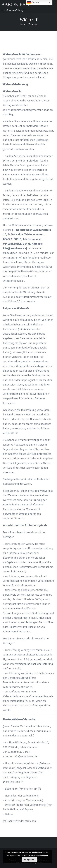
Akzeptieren (29, 859)
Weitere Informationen (40, 855)
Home (29, 44)
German (34, 2)
